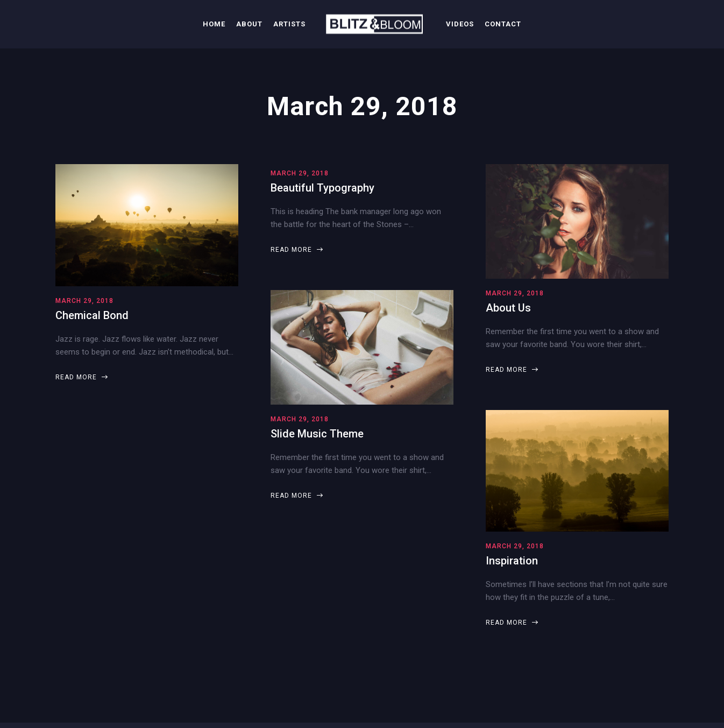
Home (214, 24)
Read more (81, 377)
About (249, 24)
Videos (460, 24)
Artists (289, 24)
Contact (503, 24)
